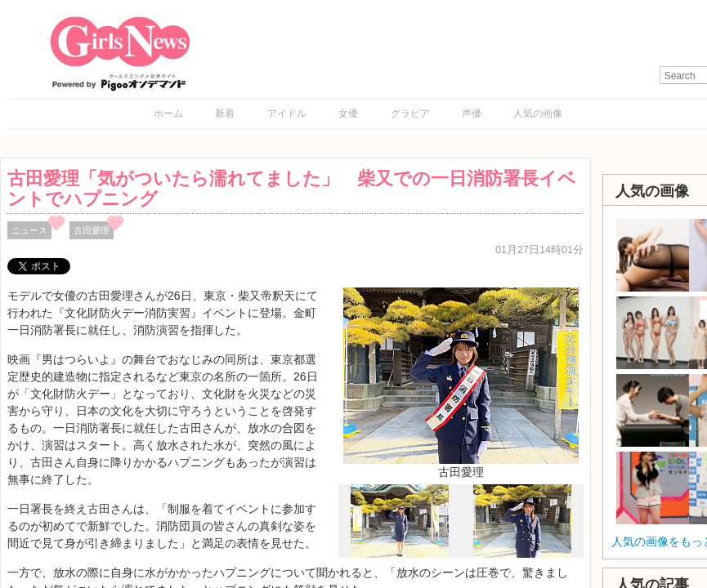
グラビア (410, 114)
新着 (225, 114)
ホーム (168, 114)
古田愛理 (92, 230)
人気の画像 (538, 114)
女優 (348, 114)
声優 (472, 114)
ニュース (29, 230)
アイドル (287, 114)
